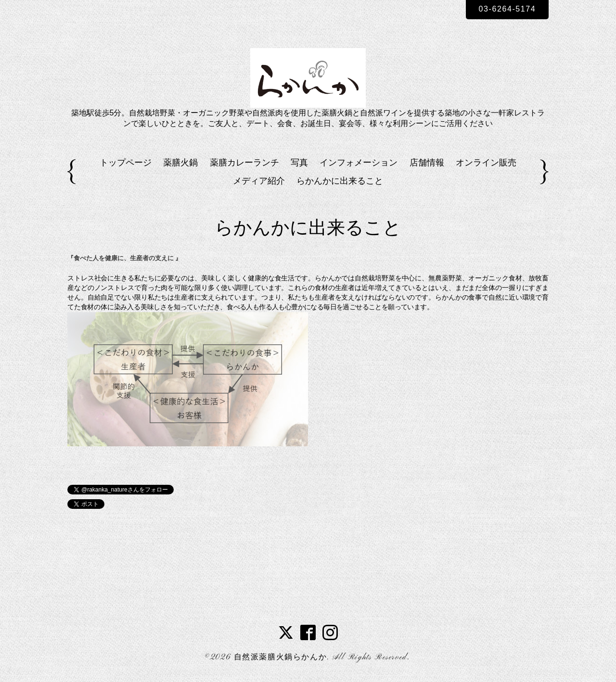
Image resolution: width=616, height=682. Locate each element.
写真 (299, 163)
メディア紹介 (259, 181)
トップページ (126, 163)
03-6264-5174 (507, 9)
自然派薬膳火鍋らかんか (281, 657)
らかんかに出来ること (340, 181)
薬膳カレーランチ (244, 163)
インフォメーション (359, 163)
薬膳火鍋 (180, 163)
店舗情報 (427, 163)
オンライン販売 (486, 163)
